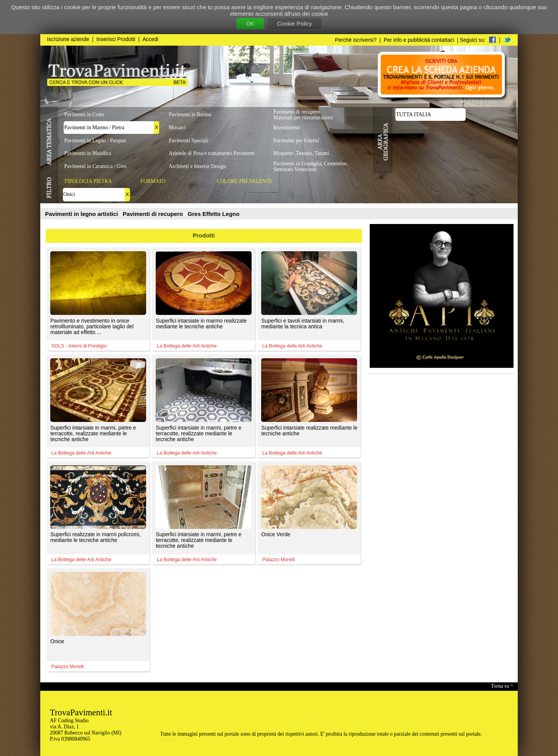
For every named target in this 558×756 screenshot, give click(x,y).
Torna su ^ (502, 686)
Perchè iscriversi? (356, 40)
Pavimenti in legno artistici (82, 214)
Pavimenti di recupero (154, 214)
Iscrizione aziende (68, 39)
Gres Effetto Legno (213, 214)
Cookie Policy (294, 24)
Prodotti (204, 235)
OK (250, 24)
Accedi (151, 39)
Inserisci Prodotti (116, 39)
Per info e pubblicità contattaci (419, 40)
